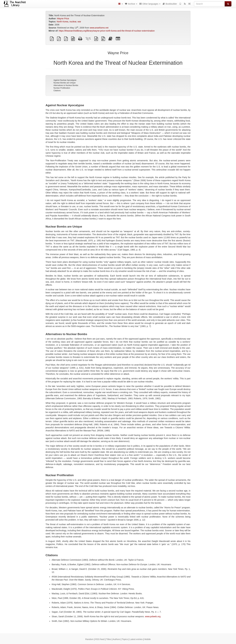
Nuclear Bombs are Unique (65, 83)
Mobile (147, 639)
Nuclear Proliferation (62, 88)
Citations (57, 91)
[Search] (209, 4)
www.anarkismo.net (99, 28)
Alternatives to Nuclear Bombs (66, 85)
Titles (109, 639)
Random (89, 639)
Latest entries (136, 639)
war (79, 22)
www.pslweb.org (153, 616)
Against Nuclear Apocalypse (65, 80)
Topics (125, 639)
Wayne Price (63, 19)
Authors (116, 639)
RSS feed (100, 639)
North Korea (62, 22)
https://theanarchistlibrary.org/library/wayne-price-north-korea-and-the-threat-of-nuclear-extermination (107, 31)
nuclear (73, 22)
